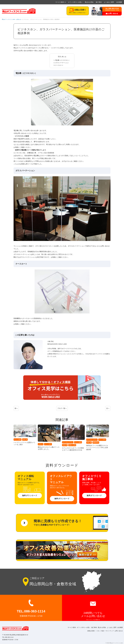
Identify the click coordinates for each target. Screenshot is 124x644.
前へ (16, 408)
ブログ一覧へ (62, 408)
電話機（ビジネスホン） (63, 60)
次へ (108, 408)
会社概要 (119, 2)
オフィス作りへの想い (75, 2)
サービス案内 (60, 2)
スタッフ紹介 (98, 631)
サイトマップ (108, 631)
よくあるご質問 (109, 2)
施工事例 (99, 2)
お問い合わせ (112, 14)
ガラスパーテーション (62, 63)
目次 (59, 57)
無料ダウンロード (30, 496)
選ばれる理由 (89, 2)
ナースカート (59, 65)
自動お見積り (88, 631)
